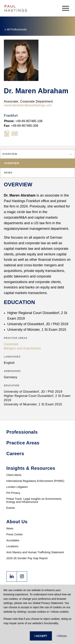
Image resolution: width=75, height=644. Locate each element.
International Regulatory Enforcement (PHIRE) (35, 481)
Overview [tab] (12, 163)
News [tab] (8, 173)
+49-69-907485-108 (23, 121)
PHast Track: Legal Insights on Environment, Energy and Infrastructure (34, 500)
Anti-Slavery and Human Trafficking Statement (35, 552)
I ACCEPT (41, 636)
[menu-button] (66, 8)
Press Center (15, 534)
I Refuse (62, 636)
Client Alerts (14, 475)
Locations (12, 546)
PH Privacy (13, 493)
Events (11, 508)
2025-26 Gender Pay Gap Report (27, 558)
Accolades (13, 540)
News (10, 528)
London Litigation (17, 487)
